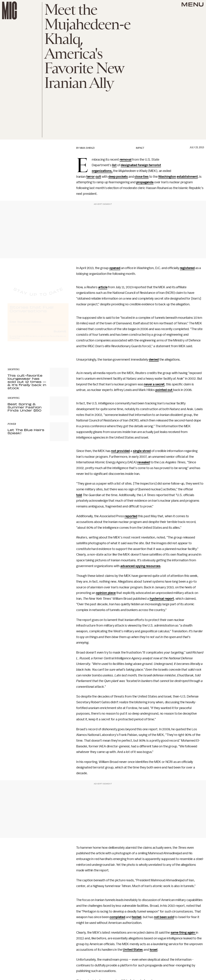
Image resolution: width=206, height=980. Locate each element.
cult (98, 177)
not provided (120, 451)
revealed (144, 462)
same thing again (183, 933)
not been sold (164, 917)
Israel (154, 950)
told (79, 495)
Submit (60, 334)
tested (137, 917)
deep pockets (118, 177)
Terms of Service (57, 339)
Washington (167, 177)
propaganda (145, 182)
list (114, 165)
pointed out (164, 390)
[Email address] (38, 324)
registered (187, 268)
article (103, 287)
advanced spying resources (140, 566)
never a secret (154, 384)
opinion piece (106, 593)
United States (133, 950)
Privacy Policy (15, 341)
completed (117, 917)
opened (115, 268)
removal (126, 160)
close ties (141, 177)
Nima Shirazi (87, 148)
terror (91, 177)
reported (131, 516)
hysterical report (162, 599)
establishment (187, 177)
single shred (142, 451)
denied (154, 360)
